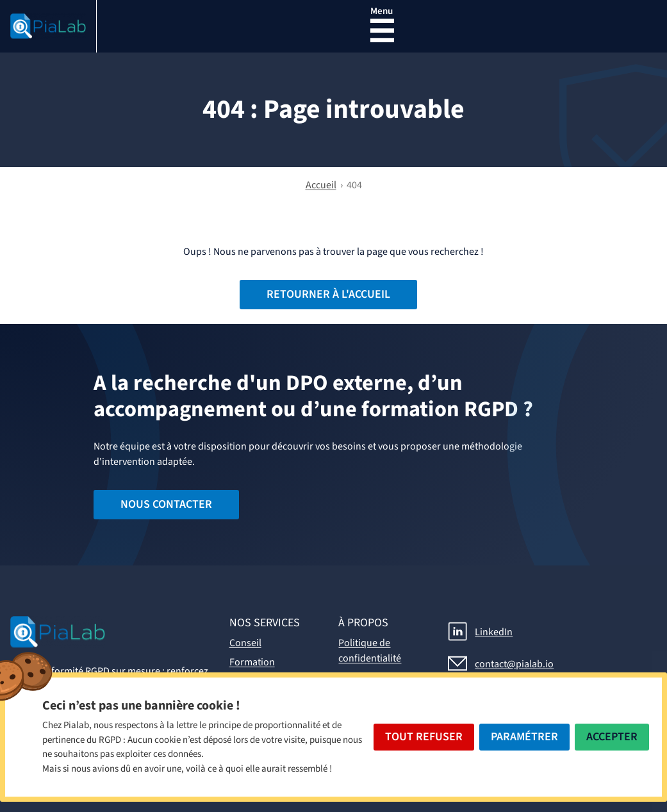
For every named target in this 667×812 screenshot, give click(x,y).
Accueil (321, 185)
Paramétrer (524, 737)
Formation (252, 662)
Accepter (612, 737)
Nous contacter (166, 504)
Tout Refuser (424, 737)
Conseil (245, 643)
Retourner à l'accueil (328, 294)
